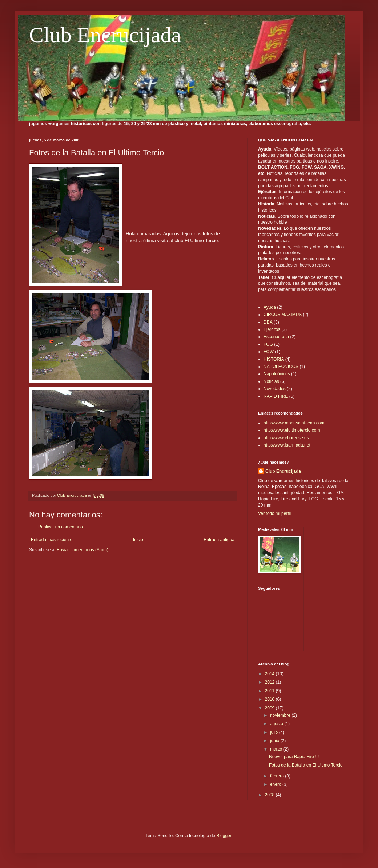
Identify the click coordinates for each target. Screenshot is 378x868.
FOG (268, 344)
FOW (269, 352)
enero (276, 784)
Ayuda (270, 307)
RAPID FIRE (276, 396)
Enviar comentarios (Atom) (83, 550)
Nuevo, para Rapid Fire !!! (294, 757)
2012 (270, 682)
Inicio (138, 540)
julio (275, 732)
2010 (270, 699)
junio (275, 741)
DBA (268, 322)
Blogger (224, 836)
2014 (270, 674)
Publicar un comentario (61, 527)
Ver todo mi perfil (274, 513)
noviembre (281, 715)
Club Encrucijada (105, 35)
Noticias (271, 381)
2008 (270, 795)
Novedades (275, 389)
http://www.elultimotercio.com (292, 430)
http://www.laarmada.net (287, 445)
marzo (277, 749)
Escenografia (276, 337)
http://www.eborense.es (286, 438)
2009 (270, 708)
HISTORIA (274, 359)
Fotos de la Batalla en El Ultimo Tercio (306, 765)
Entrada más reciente (52, 540)
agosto (277, 724)
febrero (278, 776)
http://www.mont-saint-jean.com (294, 423)
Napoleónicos (277, 374)
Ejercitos (272, 329)
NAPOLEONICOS (281, 367)
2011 (270, 691)
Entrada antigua (219, 540)
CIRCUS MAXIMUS (283, 315)
